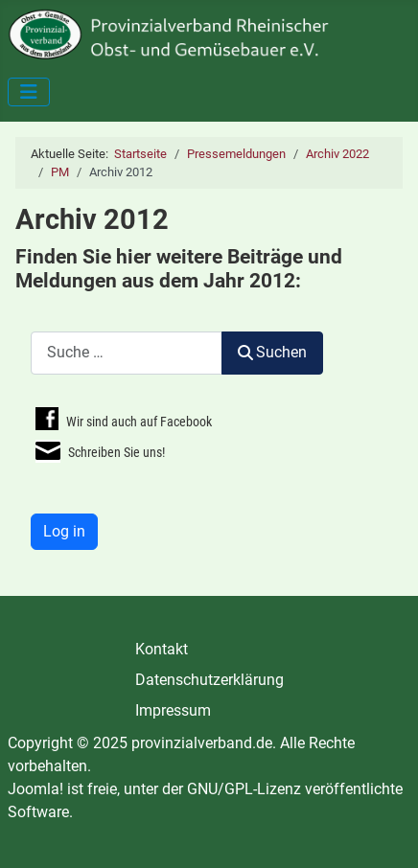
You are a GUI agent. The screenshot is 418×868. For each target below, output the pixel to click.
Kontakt (162, 649)
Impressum (173, 710)
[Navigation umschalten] (29, 92)
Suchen (272, 352)
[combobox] (127, 353)
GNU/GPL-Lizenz (244, 789)
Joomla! (35, 789)
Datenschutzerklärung (209, 680)
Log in (64, 531)
